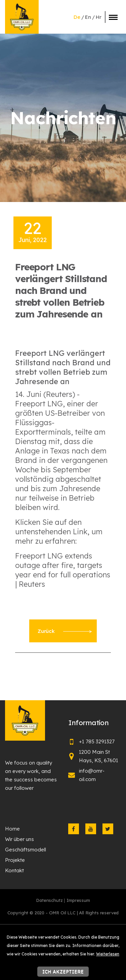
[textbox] (63, 476)
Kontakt (14, 870)
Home (12, 829)
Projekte (15, 860)
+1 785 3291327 (97, 741)
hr (99, 17)
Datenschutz (49, 900)
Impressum (78, 900)
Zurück (65, 631)
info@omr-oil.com (92, 775)
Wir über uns (19, 839)
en (88, 17)
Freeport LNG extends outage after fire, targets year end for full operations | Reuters (63, 570)
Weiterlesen (108, 954)
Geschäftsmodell (26, 850)
